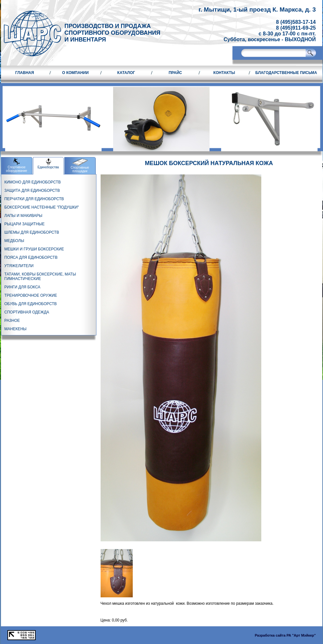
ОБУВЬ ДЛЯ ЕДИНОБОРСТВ (31, 304)
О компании (75, 73)
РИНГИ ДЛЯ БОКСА (22, 287)
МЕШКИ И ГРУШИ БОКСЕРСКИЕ (34, 249)
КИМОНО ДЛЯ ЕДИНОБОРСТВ (33, 182)
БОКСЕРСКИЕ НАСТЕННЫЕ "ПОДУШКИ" (42, 207)
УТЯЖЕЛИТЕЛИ (19, 266)
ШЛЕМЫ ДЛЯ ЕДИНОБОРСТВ (32, 232)
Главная (24, 73)
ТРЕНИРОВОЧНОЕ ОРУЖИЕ (31, 295)
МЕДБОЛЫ (14, 241)
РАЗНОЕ (12, 321)
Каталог (126, 73)
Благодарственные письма (286, 73)
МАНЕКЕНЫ (16, 329)
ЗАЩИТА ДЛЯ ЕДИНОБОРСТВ (32, 191)
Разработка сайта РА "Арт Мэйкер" (285, 635)
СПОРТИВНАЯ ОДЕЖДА (27, 312)
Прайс (175, 73)
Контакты (224, 73)
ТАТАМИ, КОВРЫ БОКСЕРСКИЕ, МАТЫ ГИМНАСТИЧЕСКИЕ (40, 276)
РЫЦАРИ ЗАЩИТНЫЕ (25, 224)
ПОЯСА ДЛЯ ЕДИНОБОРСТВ (31, 257)
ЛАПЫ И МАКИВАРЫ (23, 216)
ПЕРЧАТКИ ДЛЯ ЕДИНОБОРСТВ (34, 199)
